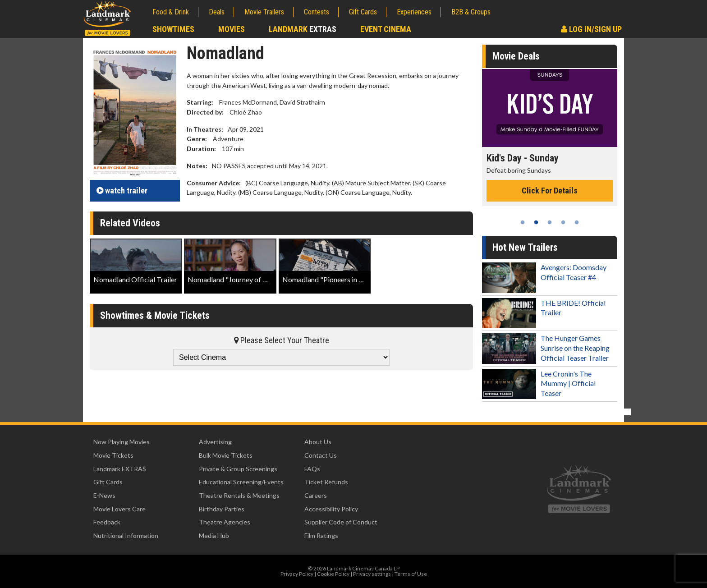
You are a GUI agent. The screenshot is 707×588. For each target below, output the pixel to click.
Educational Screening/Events (241, 482)
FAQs (312, 469)
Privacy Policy (297, 574)
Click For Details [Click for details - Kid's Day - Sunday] (550, 191)
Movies (232, 29)
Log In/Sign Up (591, 29)
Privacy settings (372, 574)
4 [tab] (563, 222)
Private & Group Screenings (238, 469)
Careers (316, 495)
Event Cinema (386, 29)
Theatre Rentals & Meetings (239, 495)
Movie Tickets (113, 455)
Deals (217, 12)
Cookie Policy (333, 574)
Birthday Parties (222, 509)
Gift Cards (363, 12)
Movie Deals (516, 56)
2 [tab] (536, 222)
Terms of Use (411, 574)
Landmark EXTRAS (120, 469)
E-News (104, 495)
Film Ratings (321, 535)
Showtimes (173, 29)
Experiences (414, 12)
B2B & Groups (471, 12)
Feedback (107, 522)
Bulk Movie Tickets (226, 455)
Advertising (215, 442)
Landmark (303, 29)
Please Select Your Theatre (282, 340)
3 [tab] (550, 222)
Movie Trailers (264, 12)
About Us (318, 442)
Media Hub (214, 535)
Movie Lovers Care (119, 509)
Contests (317, 12)
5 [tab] (577, 222)
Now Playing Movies (122, 442)
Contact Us (321, 455)
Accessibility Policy (331, 509)
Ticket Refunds (326, 482)
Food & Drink (171, 12)
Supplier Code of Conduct (341, 522)
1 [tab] (523, 222)
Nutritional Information (126, 535)
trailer (122, 191)
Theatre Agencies (225, 522)
